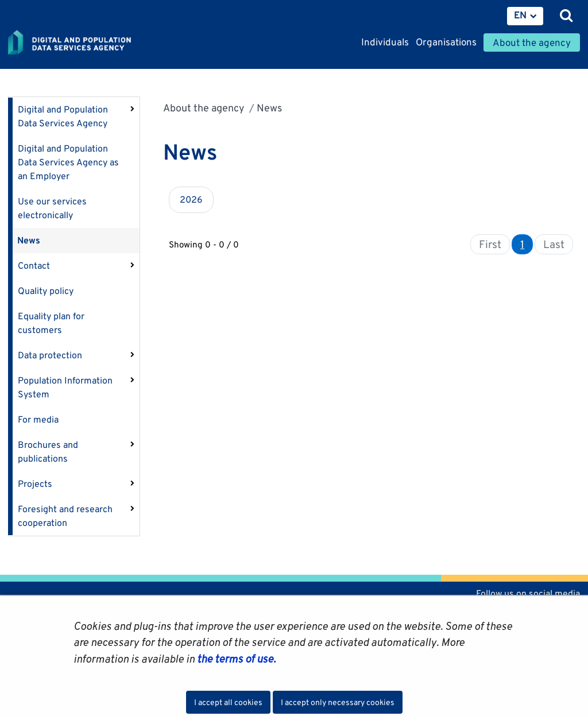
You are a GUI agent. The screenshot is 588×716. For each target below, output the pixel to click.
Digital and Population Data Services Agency (63, 116)
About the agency (204, 108)
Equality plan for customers (51, 323)
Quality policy (46, 291)
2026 (191, 200)
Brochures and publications (48, 452)
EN (520, 15)
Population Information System (65, 387)
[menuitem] (525, 16)
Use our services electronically (52, 208)
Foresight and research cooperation (65, 516)
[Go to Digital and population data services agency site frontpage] (95, 43)
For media (38, 419)
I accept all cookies (228, 702)
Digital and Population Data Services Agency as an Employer (68, 162)
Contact (34, 266)
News (29, 240)
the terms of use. (235, 659)
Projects (35, 484)
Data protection (50, 355)
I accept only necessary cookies (338, 702)
